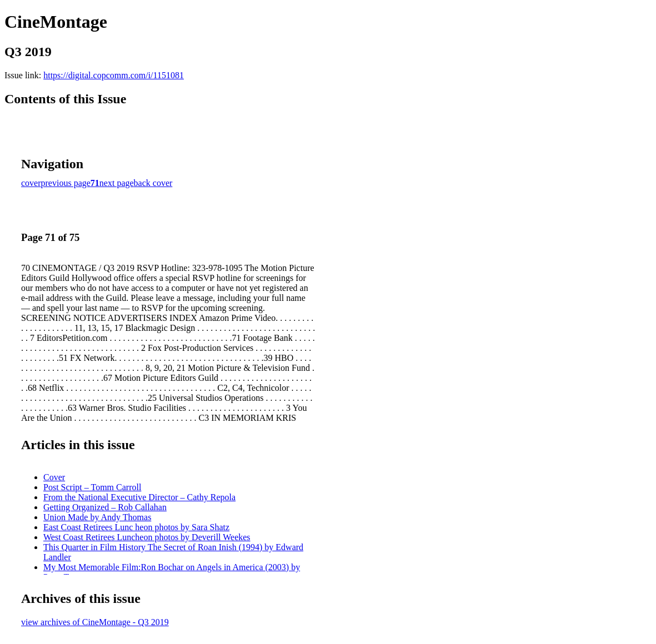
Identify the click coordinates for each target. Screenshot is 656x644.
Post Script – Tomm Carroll (92, 487)
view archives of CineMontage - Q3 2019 (95, 622)
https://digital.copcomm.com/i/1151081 (114, 75)
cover (31, 183)
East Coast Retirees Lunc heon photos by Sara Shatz (136, 527)
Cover (54, 477)
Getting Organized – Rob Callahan (105, 507)
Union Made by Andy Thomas (97, 517)
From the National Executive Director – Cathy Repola (139, 497)
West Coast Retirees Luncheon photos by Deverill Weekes (147, 537)
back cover (153, 183)
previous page (66, 183)
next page (117, 183)
